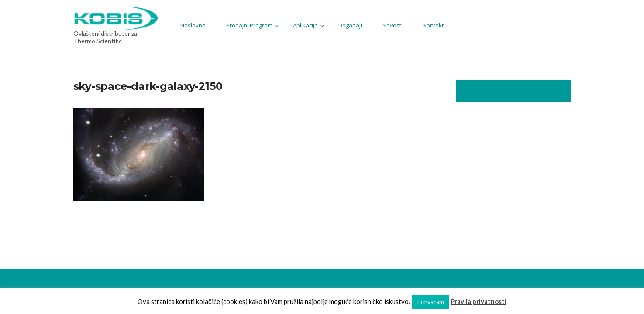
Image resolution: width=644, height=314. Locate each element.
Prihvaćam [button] (431, 302)
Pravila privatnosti (479, 301)
